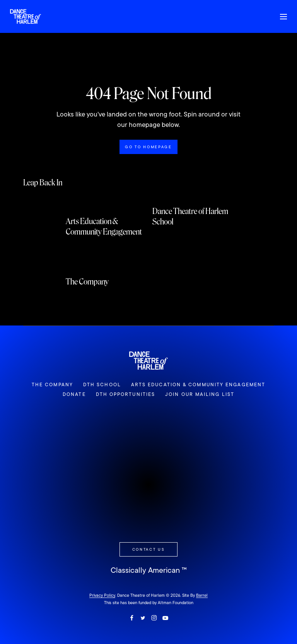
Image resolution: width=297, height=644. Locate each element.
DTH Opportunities (126, 394)
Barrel (202, 595)
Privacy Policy (102, 595)
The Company (52, 385)
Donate (74, 394)
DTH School (102, 385)
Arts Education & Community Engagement (198, 385)
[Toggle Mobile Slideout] (283, 17)
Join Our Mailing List (200, 394)
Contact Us (149, 549)
